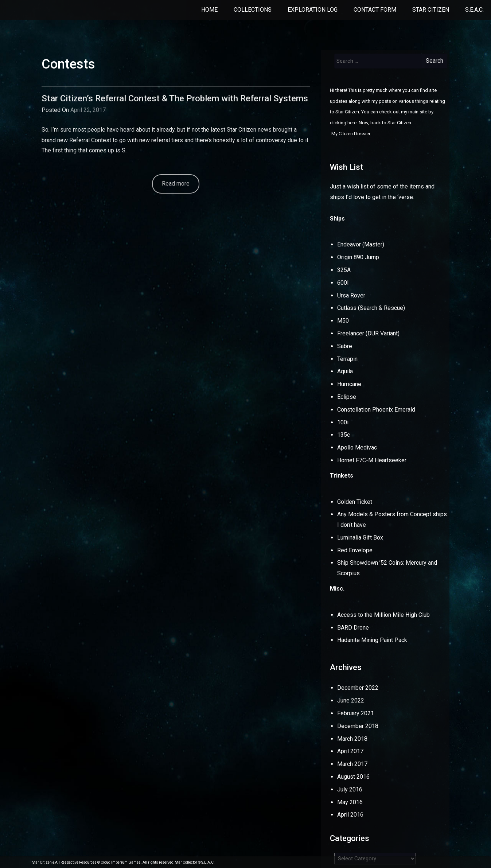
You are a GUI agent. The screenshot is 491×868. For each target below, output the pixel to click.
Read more (176, 184)
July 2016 (350, 789)
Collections (253, 10)
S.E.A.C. (474, 10)
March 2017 (352, 764)
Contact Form (375, 10)
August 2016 (353, 777)
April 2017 (350, 751)
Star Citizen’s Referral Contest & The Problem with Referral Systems (175, 98)
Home (209, 10)
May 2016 (350, 802)
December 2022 (358, 688)
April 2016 (350, 815)
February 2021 (356, 713)
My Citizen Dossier (351, 134)
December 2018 (358, 726)
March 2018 (352, 739)
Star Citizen (431, 10)
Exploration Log (313, 10)
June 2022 (351, 700)
